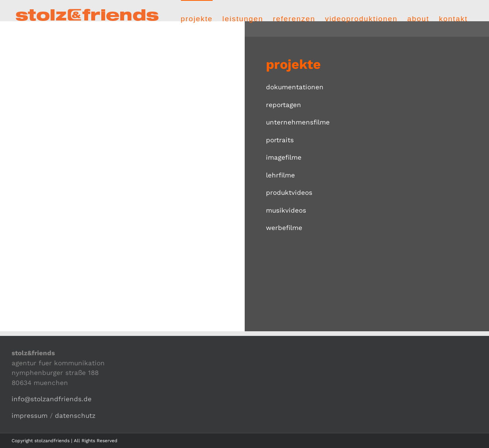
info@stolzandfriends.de (52, 399)
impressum (30, 416)
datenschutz (75, 416)
